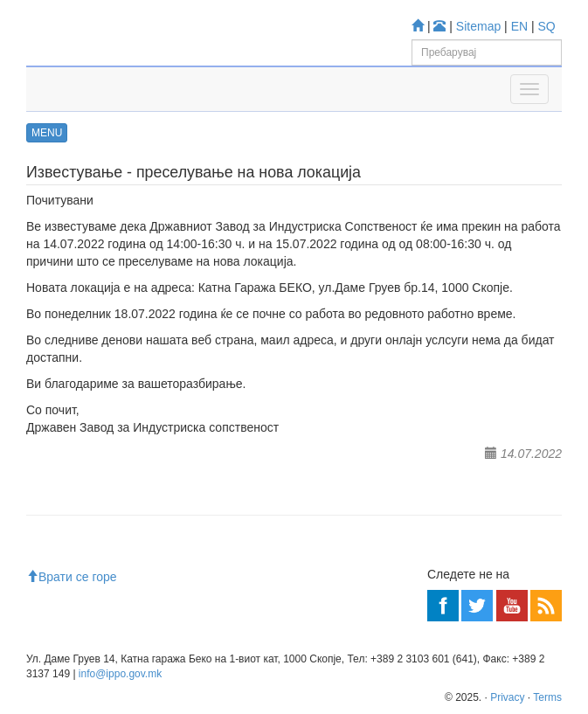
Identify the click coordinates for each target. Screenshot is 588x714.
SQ (547, 26)
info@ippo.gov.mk (120, 674)
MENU (47, 133)
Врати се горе (72, 577)
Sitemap (478, 26)
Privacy (507, 697)
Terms (547, 697)
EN (519, 26)
